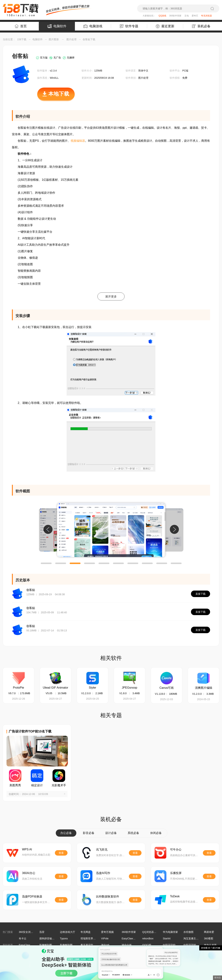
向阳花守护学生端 (193, 945)
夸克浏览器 (206, 16)
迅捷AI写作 (103, 873)
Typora (64, 938)
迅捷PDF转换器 (32, 896)
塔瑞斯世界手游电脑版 (93, 938)
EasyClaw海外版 (131, 938)
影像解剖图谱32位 (50, 945)
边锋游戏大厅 (68, 932)
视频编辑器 (78, 141)
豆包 (187, 16)
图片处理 (71, 39)
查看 (61, 853)
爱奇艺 (195, 16)
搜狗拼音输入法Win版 (52, 938)
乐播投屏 (176, 873)
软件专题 (129, 26)
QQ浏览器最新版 (152, 932)
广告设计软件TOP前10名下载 (30, 731)
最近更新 (165, 26)
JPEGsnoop (129, 688)
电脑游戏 (93, 26)
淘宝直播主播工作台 (195, 938)
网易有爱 (209, 932)
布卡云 (23, 938)
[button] (46, 563)
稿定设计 (37, 785)
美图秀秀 (15, 785)
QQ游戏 (162, 16)
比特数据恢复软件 (108, 896)
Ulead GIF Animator (55, 688)
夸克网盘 (86, 932)
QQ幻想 (147, 945)
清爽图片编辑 (204, 688)
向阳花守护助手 (172, 945)
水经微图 (188, 932)
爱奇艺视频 (107, 932)
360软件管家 (175, 16)
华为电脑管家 (170, 932)
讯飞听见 (102, 850)
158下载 (22, 39)
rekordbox (148, 938)
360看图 (209, 938)
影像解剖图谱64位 (70, 945)
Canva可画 (166, 688)
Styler (92, 688)
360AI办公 (29, 873)
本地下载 (56, 96)
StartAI (167, 938)
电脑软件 (57, 26)
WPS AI (27, 849)
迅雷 (42, 932)
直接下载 (201, 594)
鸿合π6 (105, 945)
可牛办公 (176, 850)
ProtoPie (18, 688)
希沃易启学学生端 (91, 945)
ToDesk (175, 896)
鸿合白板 (127, 945)
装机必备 (201, 26)
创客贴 (31, 590)
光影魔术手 (59, 785)
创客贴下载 (89, 39)
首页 (21, 26)
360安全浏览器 (27, 932)
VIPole (105, 938)
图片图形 (54, 39)
